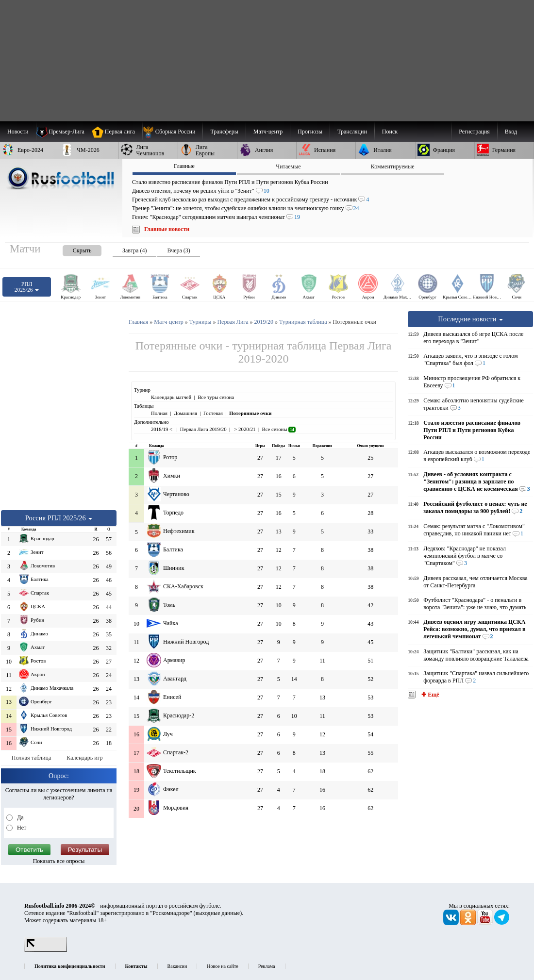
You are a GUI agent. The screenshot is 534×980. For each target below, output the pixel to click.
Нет (21, 828)
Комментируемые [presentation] (393, 166)
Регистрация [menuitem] (474, 132)
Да (20, 817)
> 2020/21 (244, 429)
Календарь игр (84, 758)
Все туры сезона (216, 397)
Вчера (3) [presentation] (178, 250)
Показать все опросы (59, 861)
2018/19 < (162, 429)
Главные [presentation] (184, 166)
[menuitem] (173, 132)
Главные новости (167, 229)
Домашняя (185, 413)
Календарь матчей (171, 397)
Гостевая (213, 413)
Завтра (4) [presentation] (134, 250)
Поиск (390, 132)
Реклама (267, 966)
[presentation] (72, 249)
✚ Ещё (429, 695)
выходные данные (218, 913)
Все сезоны (278, 429)
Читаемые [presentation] (288, 166)
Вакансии (177, 966)
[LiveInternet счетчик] (46, 950)
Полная (159, 413)
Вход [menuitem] (511, 132)
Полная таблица (31, 758)
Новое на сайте (222, 966)
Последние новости (470, 319)
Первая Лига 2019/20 (203, 429)
